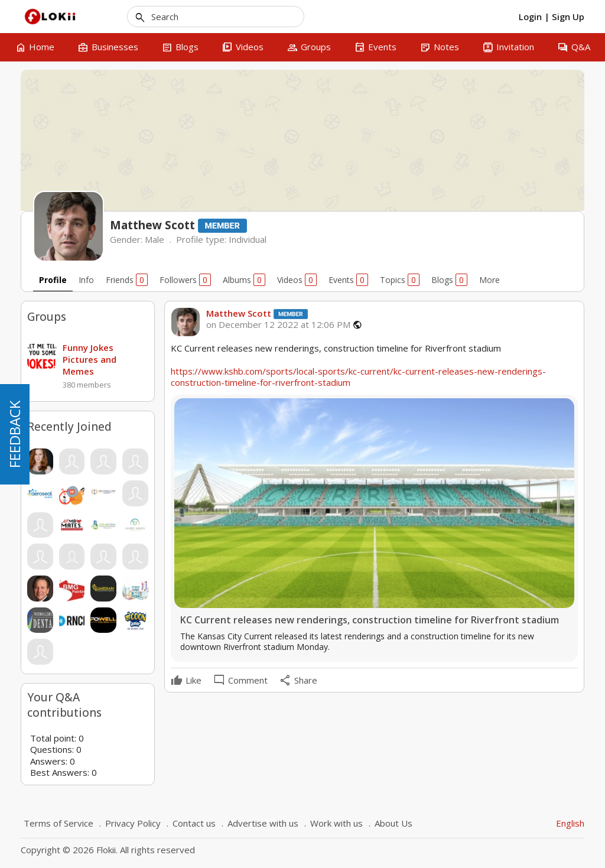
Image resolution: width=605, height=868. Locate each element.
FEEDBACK (14, 434)
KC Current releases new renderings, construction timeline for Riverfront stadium (370, 620)
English (570, 823)
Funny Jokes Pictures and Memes (90, 359)
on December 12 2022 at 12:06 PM (278, 325)
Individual (248, 239)
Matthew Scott (239, 313)
